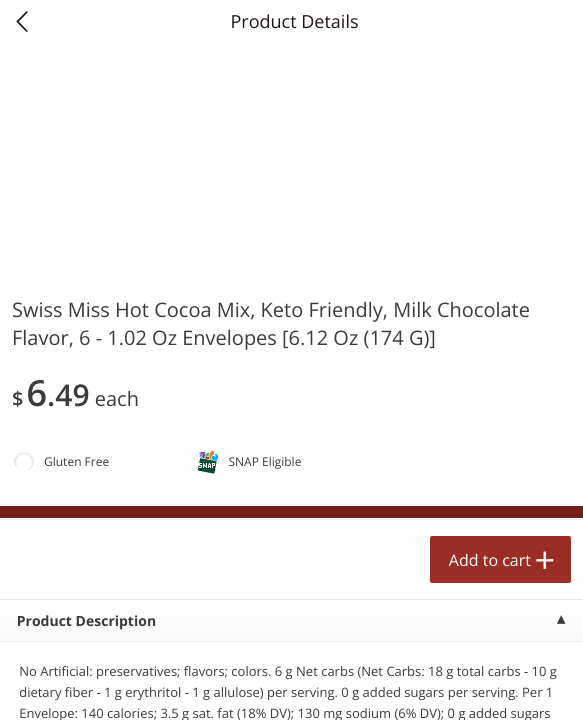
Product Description (86, 621)
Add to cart (490, 560)
